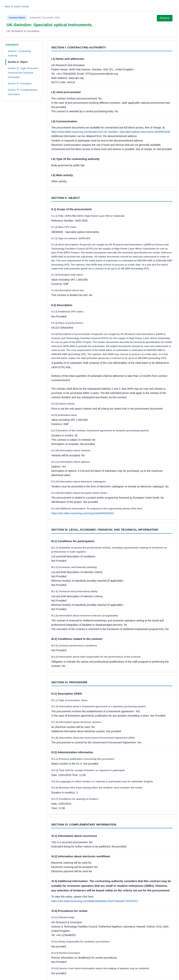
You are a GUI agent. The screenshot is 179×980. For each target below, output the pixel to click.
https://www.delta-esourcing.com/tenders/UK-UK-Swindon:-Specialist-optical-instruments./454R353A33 (111, 132)
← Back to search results (15, 6)
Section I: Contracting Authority (19, 53)
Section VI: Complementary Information (23, 92)
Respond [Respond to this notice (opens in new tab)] (165, 18)
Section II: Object (18, 62)
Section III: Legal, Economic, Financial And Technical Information (23, 73)
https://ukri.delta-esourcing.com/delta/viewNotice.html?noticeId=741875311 (95, 901)
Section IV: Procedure (20, 83)
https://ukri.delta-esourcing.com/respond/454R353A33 (83, 513)
